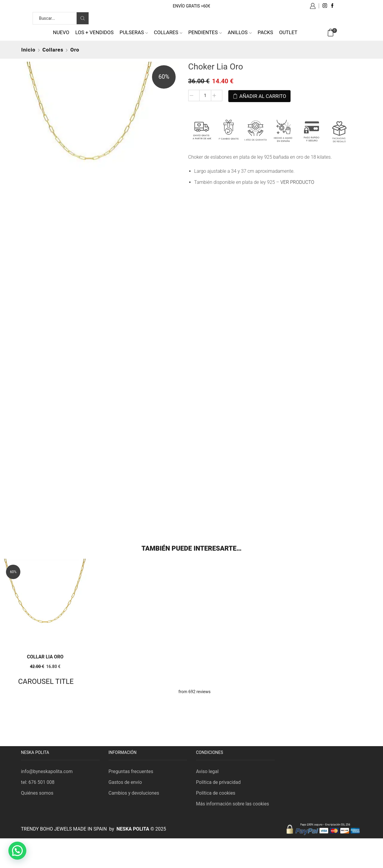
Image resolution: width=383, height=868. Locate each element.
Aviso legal (208, 771)
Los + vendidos (94, 32)
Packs (265, 32)
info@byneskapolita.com (47, 771)
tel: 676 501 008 (38, 782)
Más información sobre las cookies (233, 803)
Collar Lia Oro (45, 656)
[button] (17, 851)
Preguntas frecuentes (131, 771)
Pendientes (205, 32)
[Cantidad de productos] (205, 96)
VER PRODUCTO (298, 181)
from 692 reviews (194, 691)
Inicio (28, 50)
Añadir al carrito (263, 96)
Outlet (288, 32)
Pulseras (134, 32)
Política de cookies (216, 793)
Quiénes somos (37, 793)
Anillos (240, 32)
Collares (168, 32)
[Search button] (83, 18)
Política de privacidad (219, 782)
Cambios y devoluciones (134, 793)
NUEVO (61, 32)
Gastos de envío (126, 782)
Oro (75, 50)
